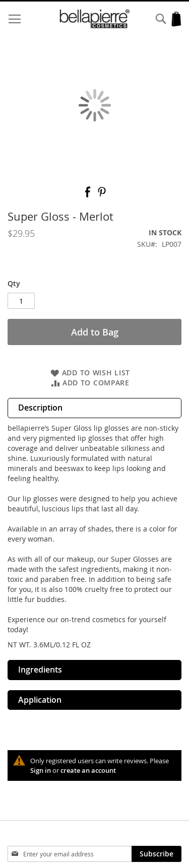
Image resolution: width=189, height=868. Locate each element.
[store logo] (95, 19)
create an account (88, 770)
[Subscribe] (156, 854)
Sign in (41, 770)
